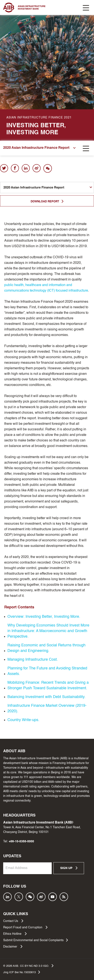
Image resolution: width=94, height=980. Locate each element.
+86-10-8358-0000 (21, 841)
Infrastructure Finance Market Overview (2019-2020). (47, 708)
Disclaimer (13, 946)
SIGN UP (69, 868)
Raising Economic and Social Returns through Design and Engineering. (46, 648)
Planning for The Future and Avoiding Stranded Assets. (47, 671)
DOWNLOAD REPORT (47, 201)
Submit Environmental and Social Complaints (36, 940)
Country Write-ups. (23, 720)
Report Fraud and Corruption (25, 927)
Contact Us (13, 921)
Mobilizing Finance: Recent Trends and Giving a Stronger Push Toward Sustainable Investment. (48, 685)
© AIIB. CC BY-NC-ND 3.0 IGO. (28, 966)
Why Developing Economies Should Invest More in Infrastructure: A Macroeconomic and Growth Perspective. (48, 631)
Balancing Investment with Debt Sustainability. (46, 697)
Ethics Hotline (15, 934)
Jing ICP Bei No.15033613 (22, 972)
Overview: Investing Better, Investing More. (44, 617)
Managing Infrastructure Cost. (33, 660)
